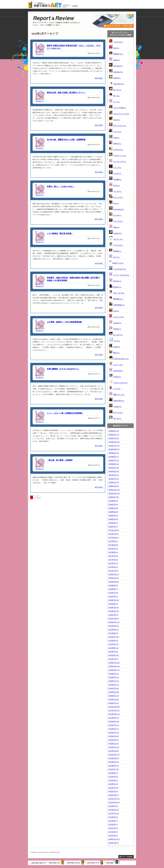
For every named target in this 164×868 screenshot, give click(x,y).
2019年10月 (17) (114, 449)
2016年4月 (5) (113, 604)
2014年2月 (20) (114, 699)
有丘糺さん (117, 287)
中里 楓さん (118, 179)
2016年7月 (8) (113, 593)
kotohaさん (117, 347)
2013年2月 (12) (114, 744)
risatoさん (117, 120)
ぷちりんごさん (119, 317)
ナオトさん (117, 132)
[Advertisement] (50, 516)
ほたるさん (117, 419)
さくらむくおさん (120, 162)
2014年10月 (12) (114, 670)
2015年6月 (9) (113, 641)
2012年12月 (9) (114, 751)
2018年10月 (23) (114, 493)
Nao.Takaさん (118, 66)
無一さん (117, 96)
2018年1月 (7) (113, 527)
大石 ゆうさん (119, 293)
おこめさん (117, 215)
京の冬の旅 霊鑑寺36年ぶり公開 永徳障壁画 (66, 140)
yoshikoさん (117, 407)
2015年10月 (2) (114, 626)
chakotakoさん (118, 72)
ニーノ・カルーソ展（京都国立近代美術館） (65, 413)
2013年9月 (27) (114, 718)
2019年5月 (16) (114, 468)
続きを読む (99, 78)
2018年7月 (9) (113, 505)
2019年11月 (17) (114, 446)
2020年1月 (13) (114, 438)
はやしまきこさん (120, 126)
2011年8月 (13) (114, 810)
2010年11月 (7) (114, 843)
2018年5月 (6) (113, 512)
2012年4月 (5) (113, 780)
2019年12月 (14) (114, 442)
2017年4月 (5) (113, 560)
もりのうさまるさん (121, 383)
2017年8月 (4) (113, 545)
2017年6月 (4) (113, 552)
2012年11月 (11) (114, 755)
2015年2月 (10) (114, 655)
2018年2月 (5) (113, 523)
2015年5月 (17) (114, 644)
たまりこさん (118, 365)
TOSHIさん (117, 329)
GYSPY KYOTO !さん (121, 359)
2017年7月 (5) (113, 549)
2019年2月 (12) (114, 479)
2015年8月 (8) (113, 633)
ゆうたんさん (118, 413)
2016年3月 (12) (114, 607)
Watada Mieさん (119, 401)
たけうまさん (118, 221)
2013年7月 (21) (114, 725)
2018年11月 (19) (114, 490)
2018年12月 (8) (114, 486)
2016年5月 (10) (114, 600)
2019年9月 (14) (114, 453)
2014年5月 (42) (114, 688)
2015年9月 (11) (114, 630)
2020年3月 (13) (114, 431)
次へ (39, 497)
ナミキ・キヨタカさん (121, 275)
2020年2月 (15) (114, 435)
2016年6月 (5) (113, 596)
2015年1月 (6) (113, 659)
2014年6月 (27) (114, 685)
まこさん (117, 102)
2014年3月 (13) (114, 696)
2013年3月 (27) (114, 740)
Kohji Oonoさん (119, 209)
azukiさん (117, 60)
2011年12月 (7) (114, 795)
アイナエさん (118, 245)
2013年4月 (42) (114, 736)
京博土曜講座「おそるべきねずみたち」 (63, 369)
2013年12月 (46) (114, 707)
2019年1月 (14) (114, 482)
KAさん (116, 203)
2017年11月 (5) (114, 534)
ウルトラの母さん (120, 108)
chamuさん (117, 78)
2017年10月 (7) (114, 538)
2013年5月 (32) (114, 733)
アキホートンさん (120, 156)
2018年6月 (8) (113, 508)
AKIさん (116, 48)
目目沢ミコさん (118, 263)
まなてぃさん (118, 239)
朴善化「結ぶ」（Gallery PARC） (61, 186)
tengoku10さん (118, 371)
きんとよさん (118, 197)
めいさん (117, 257)
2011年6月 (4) (113, 817)
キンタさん (117, 191)
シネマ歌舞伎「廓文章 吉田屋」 (60, 233)
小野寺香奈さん (119, 305)
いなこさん (117, 168)
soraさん (116, 311)
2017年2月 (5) (113, 567)
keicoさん (117, 185)
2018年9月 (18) (114, 497)
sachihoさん (117, 323)
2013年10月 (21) (114, 714)
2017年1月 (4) (113, 571)
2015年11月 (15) (114, 622)
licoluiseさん (118, 233)
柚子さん (117, 353)
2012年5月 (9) (113, 777)
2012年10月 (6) (114, 758)
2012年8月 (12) (114, 766)
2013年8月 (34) (114, 722)
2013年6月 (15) (114, 729)
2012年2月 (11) (114, 788)
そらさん (117, 341)
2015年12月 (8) (114, 619)
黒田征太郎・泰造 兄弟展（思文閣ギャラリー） (66, 93)
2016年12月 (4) (114, 574)
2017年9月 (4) (113, 541)
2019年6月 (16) (114, 464)
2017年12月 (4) (114, 530)
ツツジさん (117, 389)
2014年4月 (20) (114, 692)
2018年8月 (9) (113, 501)
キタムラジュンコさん (121, 114)
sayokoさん (117, 377)
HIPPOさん (117, 144)
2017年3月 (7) (113, 563)
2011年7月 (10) (114, 813)
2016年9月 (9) (113, 585)
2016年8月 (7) (113, 589)
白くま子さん (118, 335)
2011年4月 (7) (113, 824)
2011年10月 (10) (114, 802)
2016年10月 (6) (114, 582)
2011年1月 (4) (113, 836)
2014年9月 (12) (114, 674)
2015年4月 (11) (114, 648)
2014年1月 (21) (114, 703)
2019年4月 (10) (114, 471)
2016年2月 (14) (114, 611)
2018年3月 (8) (113, 519)
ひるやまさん (118, 150)
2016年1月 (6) (113, 615)
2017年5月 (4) (113, 556)
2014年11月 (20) (114, 666)
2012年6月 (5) (113, 773)
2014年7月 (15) (114, 681)
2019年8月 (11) (114, 457)
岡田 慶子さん (118, 299)
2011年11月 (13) (114, 799)
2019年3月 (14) (114, 475)
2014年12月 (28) (114, 663)
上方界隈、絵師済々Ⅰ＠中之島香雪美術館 (64, 322)
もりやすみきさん (120, 269)
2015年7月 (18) (114, 637)
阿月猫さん (117, 251)
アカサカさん (118, 42)
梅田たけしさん (119, 395)
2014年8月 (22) (114, 677)
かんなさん (117, 173)
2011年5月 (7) (113, 821)
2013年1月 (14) (114, 747)
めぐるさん (117, 90)
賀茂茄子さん (118, 54)
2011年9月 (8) (113, 806)
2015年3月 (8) (113, 652)
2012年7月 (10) (114, 769)
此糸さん (117, 227)
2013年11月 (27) (114, 710)
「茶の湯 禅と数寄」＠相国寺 (60, 460)
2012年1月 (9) (113, 791)
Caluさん (116, 138)
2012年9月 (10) (114, 762)
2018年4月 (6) (113, 516)
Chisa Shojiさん (119, 84)
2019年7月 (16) (114, 460)
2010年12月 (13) (114, 839)
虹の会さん (40, 54)
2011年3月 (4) (113, 828)
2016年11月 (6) (114, 578)
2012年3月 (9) (113, 784)
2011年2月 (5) (113, 832)
